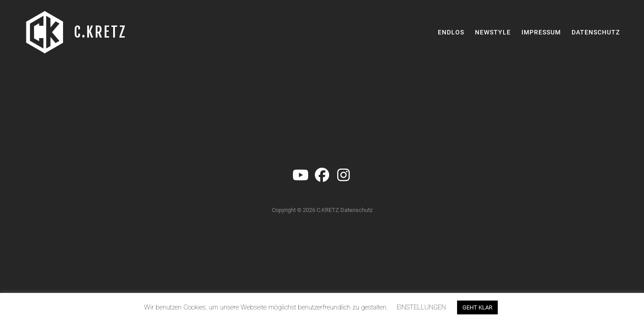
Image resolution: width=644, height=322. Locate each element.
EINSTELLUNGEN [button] (421, 307)
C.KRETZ (100, 32)
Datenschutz (596, 32)
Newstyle (493, 32)
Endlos (451, 32)
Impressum (541, 32)
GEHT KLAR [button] (477, 307)
